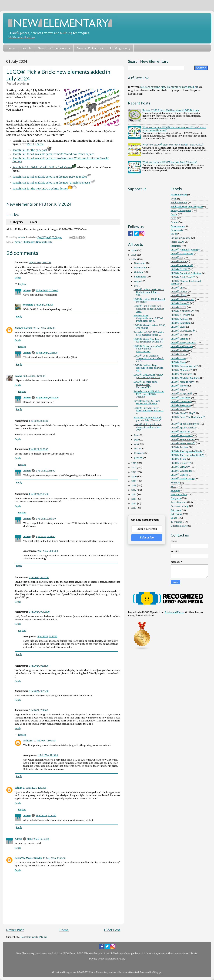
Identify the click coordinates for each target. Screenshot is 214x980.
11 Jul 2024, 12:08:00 (45, 741)
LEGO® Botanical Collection (186, 273)
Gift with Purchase (181, 238)
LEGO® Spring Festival (183, 428)
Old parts (176, 498)
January (139, 458)
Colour (174, 222)
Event (174, 234)
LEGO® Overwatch (181, 401)
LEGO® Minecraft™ (182, 370)
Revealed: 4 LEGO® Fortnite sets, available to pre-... (149, 334)
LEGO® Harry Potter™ (183, 343)
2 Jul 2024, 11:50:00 (46, 519)
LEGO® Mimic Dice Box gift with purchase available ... (149, 340)
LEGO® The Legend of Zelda (186, 451)
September (141, 277)
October (139, 272)
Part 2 (40, 144)
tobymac (28, 305)
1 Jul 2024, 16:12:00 (39, 421)
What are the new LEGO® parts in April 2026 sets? (170, 162)
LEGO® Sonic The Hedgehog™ (188, 417)
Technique (176, 522)
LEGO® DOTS (178, 307)
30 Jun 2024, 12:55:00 (47, 353)
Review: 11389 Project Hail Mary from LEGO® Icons (171, 110)
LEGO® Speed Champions (185, 424)
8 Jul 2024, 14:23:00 (47, 636)
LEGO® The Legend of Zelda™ (188, 455)
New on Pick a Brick (90, 48)
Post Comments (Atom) (34, 937)
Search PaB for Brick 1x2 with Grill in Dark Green (44, 167)
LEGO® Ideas (178, 362)
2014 (134, 503)
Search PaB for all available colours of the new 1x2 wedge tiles (52, 177)
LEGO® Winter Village (183, 479)
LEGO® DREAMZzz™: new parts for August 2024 (148, 376)
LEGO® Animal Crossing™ (185, 250)
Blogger (158, 972)
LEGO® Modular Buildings (185, 378)
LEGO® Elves (178, 327)
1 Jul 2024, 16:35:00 (39, 449)
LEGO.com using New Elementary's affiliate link (169, 87)
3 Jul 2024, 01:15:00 (39, 666)
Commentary (178, 226)
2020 (134, 477)
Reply (18, 278)
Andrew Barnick (24, 328)
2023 (134, 463)
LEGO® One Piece (181, 398)
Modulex (175, 491)
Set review (176, 514)
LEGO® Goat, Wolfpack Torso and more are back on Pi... (149, 358)
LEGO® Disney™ (180, 303)
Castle (174, 214)
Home (11, 48)
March (138, 449)
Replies (22, 284)
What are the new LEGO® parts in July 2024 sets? (148, 419)
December (140, 263)
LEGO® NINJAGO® (182, 394)
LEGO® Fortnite (180, 335)
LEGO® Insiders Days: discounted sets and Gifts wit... (148, 368)
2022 (134, 468)
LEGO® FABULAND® (183, 331)
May (137, 440)
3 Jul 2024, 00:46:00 (39, 612)
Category (17, 222)
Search (26, 48)
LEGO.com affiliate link (22, 37)
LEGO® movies (179, 386)
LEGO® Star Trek (180, 432)
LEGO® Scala (178, 409)
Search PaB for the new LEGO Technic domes (40, 189)
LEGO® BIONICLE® (182, 265)
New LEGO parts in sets (54, 48)
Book (174, 199)
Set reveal (176, 510)
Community (177, 230)
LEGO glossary (120, 48)
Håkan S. (28, 741)
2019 (134, 481)
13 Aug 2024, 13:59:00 (54, 858)
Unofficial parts (179, 526)
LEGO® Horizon (180, 350)
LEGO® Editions (180, 319)
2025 (134, 255)
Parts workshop (180, 506)
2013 (134, 508)
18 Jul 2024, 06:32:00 (38, 839)
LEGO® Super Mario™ (183, 443)
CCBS (174, 218)
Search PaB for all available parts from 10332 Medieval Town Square (53, 154)
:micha (18, 376)
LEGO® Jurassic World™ (184, 366)
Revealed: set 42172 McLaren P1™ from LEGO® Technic (149, 394)
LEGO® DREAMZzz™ (183, 311)
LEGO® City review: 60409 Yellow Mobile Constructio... (148, 349)
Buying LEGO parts (25, 242)
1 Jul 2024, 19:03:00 (39, 494)
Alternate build (179, 195)
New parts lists (44, 242)
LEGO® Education (181, 323)
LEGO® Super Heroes (183, 440)
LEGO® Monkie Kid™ (183, 382)
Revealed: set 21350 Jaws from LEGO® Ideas (147, 402)
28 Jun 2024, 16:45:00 (40, 262)
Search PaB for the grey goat (32, 150)
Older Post (112, 930)
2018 (134, 485)
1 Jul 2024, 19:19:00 (44, 305)
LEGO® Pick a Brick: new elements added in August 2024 (149, 309)
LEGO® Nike (178, 390)
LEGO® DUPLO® (181, 315)
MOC (173, 486)
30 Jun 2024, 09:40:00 (47, 398)
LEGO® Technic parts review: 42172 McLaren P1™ (146, 384)
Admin (27, 290)
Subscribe (147, 538)
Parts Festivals (179, 502)
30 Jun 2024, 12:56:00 (47, 290)
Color (34, 222)
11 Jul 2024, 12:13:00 (48, 755)
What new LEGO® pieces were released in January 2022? (173, 145)
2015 (134, 499)
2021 (134, 472)
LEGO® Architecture (182, 254)
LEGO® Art (177, 258)
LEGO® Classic (179, 292)
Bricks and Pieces (175, 612)
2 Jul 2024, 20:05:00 (48, 551)
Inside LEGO (177, 242)
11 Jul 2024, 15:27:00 (46, 815)
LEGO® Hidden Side (182, 346)
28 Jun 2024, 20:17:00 (44, 328)
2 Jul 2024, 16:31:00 (46, 536)
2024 (134, 259)
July (136, 286)
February (139, 453)
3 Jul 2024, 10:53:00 (39, 691)
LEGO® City (177, 288)
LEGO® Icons (178, 358)
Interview (176, 246)
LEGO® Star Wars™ (182, 435)
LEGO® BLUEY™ (180, 269)
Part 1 (31, 144)
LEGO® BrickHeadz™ (183, 277)
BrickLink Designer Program (187, 207)
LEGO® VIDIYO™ (180, 467)
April (137, 444)
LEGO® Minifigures (181, 374)
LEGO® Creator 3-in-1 (183, 299)
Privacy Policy (97, 959)
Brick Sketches (179, 203)
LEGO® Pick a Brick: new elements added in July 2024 (147, 427)
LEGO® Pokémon (181, 405)
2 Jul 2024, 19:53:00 (39, 577)
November (140, 268)
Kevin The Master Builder (28, 858)
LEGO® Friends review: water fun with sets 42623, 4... (149, 411)
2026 (134, 250)
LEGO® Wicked (179, 475)
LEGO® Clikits (179, 295)
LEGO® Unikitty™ (181, 463)
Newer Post (15, 930)
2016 (134, 494)
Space (174, 518)
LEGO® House (179, 354)
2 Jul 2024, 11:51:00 (46, 471)
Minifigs (175, 483)
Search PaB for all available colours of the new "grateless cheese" (54, 183)
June (137, 435)
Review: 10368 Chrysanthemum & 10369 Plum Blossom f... (148, 318)
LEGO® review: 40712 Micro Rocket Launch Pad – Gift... (149, 292)
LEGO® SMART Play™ (183, 413)
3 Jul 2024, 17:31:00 (39, 710)
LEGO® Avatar (179, 261)
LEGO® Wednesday (181, 471)
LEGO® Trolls (179, 459)
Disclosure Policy (116, 959)
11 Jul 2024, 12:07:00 (36, 788)
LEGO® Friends (179, 339)
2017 (134, 490)
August (138, 281)
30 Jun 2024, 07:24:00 (34, 376)
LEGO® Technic (180, 447)
